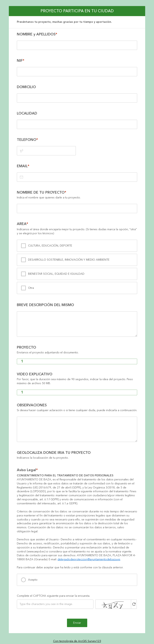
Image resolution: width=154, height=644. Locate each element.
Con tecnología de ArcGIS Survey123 (77, 641)
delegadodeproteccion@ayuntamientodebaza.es (89, 559)
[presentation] (77, 355)
